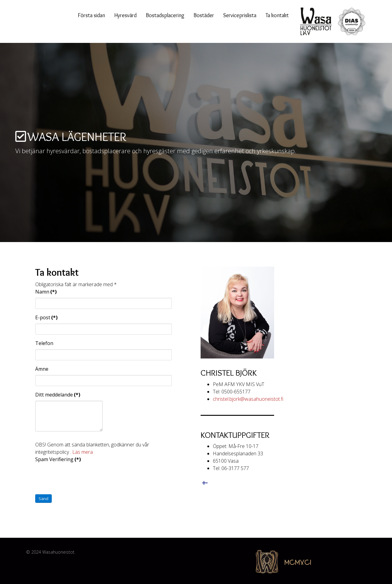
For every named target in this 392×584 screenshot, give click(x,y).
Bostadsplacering (165, 15)
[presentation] (82, 477)
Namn (46, 292)
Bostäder (204, 15)
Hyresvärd (125, 15)
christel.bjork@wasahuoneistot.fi (248, 399)
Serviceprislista (240, 15)
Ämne (42, 369)
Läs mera (83, 452)
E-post (46, 317)
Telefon (44, 343)
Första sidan (91, 15)
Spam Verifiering (58, 459)
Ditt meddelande (58, 395)
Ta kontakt (277, 15)
